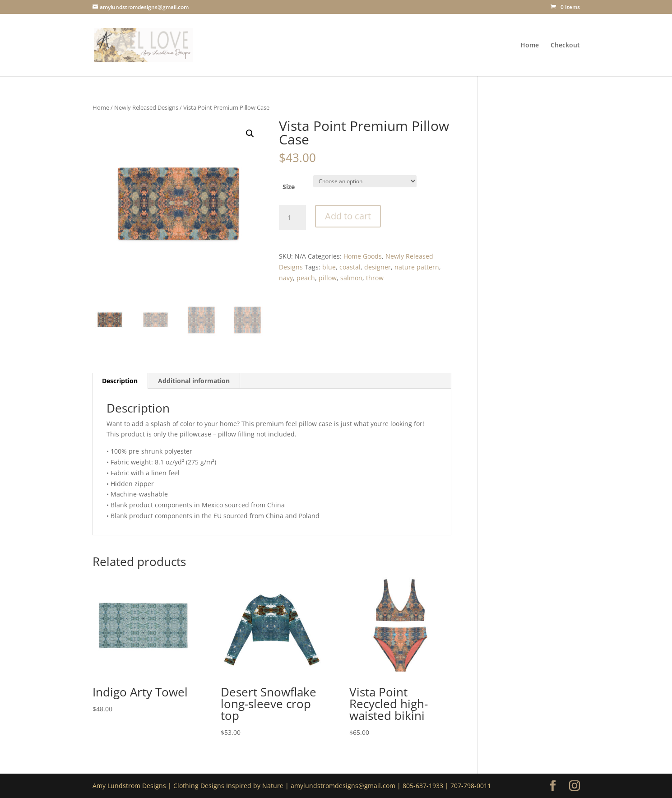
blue (329, 267)
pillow (328, 278)
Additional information (194, 381)
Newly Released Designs (146, 107)
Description (120, 381)
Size (289, 187)
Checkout (565, 46)
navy (286, 278)
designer (378, 267)
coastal (350, 267)
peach (306, 278)
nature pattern (417, 267)
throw (375, 278)
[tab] (120, 381)
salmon (351, 278)
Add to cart (348, 216)
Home (530, 46)
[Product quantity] (292, 218)
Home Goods (363, 256)
